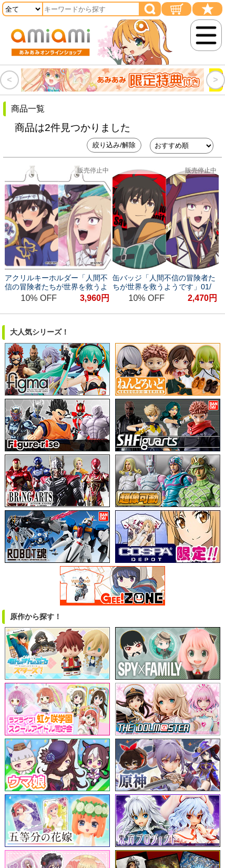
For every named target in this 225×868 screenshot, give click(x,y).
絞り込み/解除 (114, 145)
